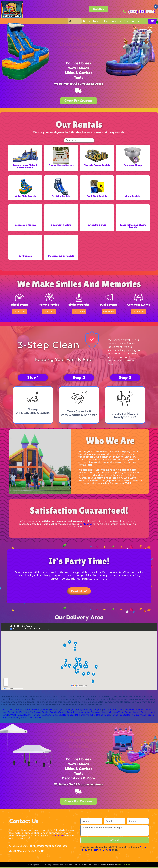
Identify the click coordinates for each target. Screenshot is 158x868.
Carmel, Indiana (145, 713)
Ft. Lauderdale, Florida (36, 708)
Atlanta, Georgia (90, 711)
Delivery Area (113, 21)
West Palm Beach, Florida (25, 713)
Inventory (94, 21)
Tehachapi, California (123, 713)
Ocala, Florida (50, 711)
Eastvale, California (30, 711)
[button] (19, 311)
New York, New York (112, 711)
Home (76, 21)
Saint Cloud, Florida (31, 716)
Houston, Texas (49, 713)
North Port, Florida (12, 708)
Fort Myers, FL (87, 713)
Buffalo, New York (113, 708)
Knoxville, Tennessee (136, 708)
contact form (56, 834)
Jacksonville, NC (10, 716)
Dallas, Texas (103, 713)
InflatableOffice (123, 863)
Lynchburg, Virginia (91, 708)
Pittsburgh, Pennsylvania (65, 708)
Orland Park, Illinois (69, 711)
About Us (135, 21)
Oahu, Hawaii (132, 711)
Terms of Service (102, 848)
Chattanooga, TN (68, 713)
